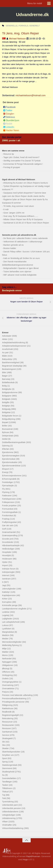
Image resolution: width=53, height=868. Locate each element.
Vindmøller (7, 825)
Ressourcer (8, 722)
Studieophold (8, 772)
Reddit (8, 124)
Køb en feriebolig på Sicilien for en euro (22, 258)
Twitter (8, 110)
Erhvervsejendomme (12, 476)
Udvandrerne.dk (32, 15)
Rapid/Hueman (33, 856)
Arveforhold (8, 349)
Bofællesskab (9, 382)
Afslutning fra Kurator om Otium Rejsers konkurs (26, 183)
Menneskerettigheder (12, 642)
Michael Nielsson (17, 39)
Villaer (5, 821)
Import (5, 565)
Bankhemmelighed (11, 362)
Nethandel (7, 658)
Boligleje (6, 406)
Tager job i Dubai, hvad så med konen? (21, 157)
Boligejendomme (10, 392)
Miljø (5, 649)
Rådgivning (8, 705)
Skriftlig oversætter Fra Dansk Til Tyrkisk (22, 161)
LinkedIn (9, 127)
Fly (4, 489)
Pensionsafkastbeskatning (14, 698)
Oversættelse (9, 688)
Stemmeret (7, 768)
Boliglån (6, 402)
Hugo (25, 859)
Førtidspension (9, 499)
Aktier (5, 339)
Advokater (7, 336)
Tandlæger (7, 782)
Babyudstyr (8, 359)
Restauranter (8, 725)
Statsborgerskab (10, 765)
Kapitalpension (9, 595)
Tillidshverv (8, 788)
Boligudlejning (9, 419)
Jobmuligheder (9, 589)
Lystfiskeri (7, 629)
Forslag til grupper (12, 167)
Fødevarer (7, 495)
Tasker (5, 785)
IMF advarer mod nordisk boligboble (20, 275)
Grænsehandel (9, 532)
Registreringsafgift (11, 715)
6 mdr (6, 209)
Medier (6, 639)
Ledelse (6, 612)
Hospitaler (7, 552)
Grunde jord (8, 539)
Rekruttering (8, 718)
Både (5, 356)
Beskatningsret (9, 369)
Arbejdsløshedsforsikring (14, 342)
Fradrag (6, 519)
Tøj (4, 795)
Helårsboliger (9, 549)
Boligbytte (7, 389)
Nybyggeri (7, 662)
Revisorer (7, 728)
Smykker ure (8, 755)
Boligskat (7, 412)
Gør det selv (8, 525)
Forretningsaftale (10, 512)
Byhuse (6, 432)
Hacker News (11, 130)
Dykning (6, 446)
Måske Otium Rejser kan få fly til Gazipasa (23, 219)
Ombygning (8, 675)
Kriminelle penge (10, 605)
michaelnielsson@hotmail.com (31, 95)
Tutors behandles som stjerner (17, 271)
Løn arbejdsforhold (11, 622)
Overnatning (8, 685)
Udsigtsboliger (9, 815)
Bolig (5, 386)
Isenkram (7, 579)
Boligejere (7, 396)
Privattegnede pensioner (14, 702)
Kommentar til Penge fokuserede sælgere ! (23, 164)
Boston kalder (10, 248)
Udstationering (9, 818)
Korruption (7, 602)
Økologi (6, 668)
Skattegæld (8, 738)
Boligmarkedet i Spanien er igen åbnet (21, 268)
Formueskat (8, 509)
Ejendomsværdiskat (12, 466)
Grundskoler (8, 542)
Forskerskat (8, 515)
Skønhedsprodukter (11, 752)
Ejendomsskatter (10, 462)
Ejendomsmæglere (11, 456)
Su (4, 775)
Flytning (6, 492)
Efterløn (6, 449)
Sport (5, 758)
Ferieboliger (8, 482)
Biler (4, 372)
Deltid (5, 439)
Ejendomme (8, 452)
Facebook (9, 107)
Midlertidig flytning (11, 645)
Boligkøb (6, 399)
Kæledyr (6, 592)
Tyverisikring (8, 802)
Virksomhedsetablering (13, 828)
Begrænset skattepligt (12, 366)
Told (4, 798)
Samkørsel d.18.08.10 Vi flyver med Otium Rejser (26, 223)
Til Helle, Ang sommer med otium (19, 206)
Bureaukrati (8, 429)
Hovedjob (7, 555)
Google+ (9, 114)
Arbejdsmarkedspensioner (14, 346)
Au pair (6, 352)
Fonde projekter (10, 505)
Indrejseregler (9, 572)
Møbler (6, 652)
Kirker (5, 599)
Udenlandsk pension (12, 808)
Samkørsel (7, 732)
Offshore (6, 672)
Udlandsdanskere (10, 812)
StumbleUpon (11, 120)
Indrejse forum (9, 569)
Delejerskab (8, 436)
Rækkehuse (8, 708)
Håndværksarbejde (11, 545)
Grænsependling (10, 535)
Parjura (6, 692)
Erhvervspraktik (10, 479)
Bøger (5, 376)
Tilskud (6, 792)
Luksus (6, 625)
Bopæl (5, 422)
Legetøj (6, 615)
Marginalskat (8, 632)
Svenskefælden (10, 778)
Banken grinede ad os (13, 245)
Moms (5, 655)
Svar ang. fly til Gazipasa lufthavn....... (21, 216)
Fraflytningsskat (10, 522)
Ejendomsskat (9, 459)
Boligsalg (7, 409)
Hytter (5, 562)
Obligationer (8, 665)
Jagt (4, 585)
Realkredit (7, 712)
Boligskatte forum (10, 416)
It (3, 582)
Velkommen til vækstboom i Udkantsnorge (23, 242)
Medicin (6, 635)
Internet (6, 575)
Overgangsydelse (10, 682)
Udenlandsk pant (10, 805)
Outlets (6, 678)
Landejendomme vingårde (14, 609)
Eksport (6, 469)
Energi (5, 472)
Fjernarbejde (8, 485)
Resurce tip (9, 154)
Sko (4, 745)
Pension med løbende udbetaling (18, 695)
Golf (4, 529)
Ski (4, 742)
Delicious (9, 117)
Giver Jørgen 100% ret (14, 213)
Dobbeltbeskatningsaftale (14, 442)
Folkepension (9, 502)
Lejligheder (7, 619)
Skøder (6, 748)
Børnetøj (6, 379)
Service (6, 735)
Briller (5, 426)
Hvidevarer (7, 559)
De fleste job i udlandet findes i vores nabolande (25, 238)
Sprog (5, 762)
